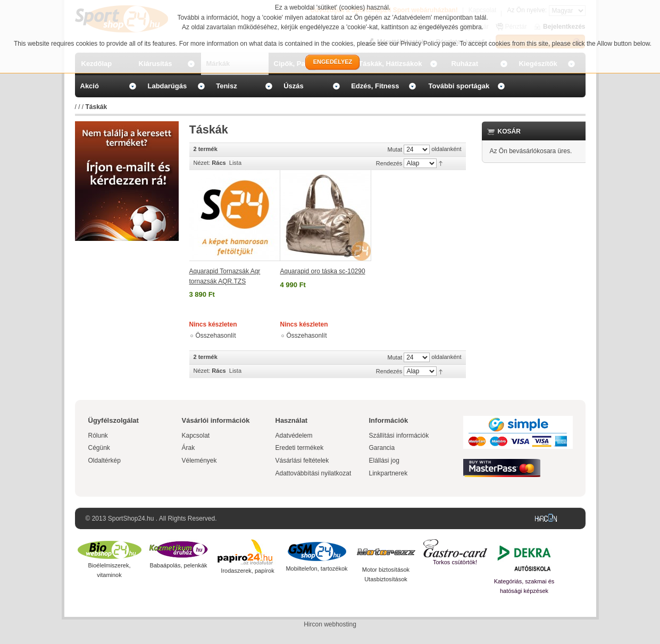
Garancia (382, 448)
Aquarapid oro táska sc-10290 (323, 271)
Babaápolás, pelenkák (178, 565)
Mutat (395, 149)
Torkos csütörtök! (455, 562)
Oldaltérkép (105, 461)
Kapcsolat (196, 436)
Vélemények (199, 461)
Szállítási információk (399, 436)
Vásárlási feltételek (302, 461)
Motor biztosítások (386, 570)
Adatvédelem (294, 436)
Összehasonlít (216, 336)
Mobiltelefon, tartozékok (316, 568)
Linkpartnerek (389, 473)
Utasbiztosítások (386, 579)
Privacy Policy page (428, 44)
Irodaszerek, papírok (247, 571)
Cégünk (99, 448)
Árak (189, 448)
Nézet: (202, 163)
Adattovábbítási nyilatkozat (314, 473)
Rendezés (389, 163)
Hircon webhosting (330, 624)
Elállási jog (384, 461)
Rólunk (98, 436)
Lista (235, 163)
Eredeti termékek (300, 448)
